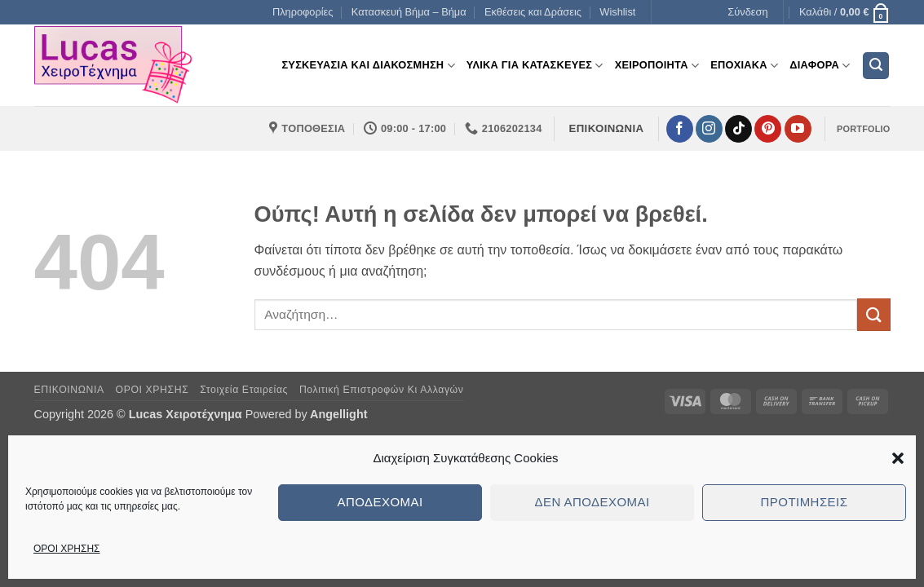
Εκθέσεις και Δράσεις (533, 12)
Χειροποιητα (657, 66)
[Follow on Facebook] (680, 129)
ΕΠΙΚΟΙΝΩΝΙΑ (69, 390)
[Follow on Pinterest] (768, 129)
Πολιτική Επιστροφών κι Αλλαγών (382, 390)
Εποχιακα (744, 66)
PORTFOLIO (863, 129)
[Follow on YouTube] (798, 129)
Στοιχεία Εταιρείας (244, 390)
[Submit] (873, 314)
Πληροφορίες (303, 12)
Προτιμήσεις (805, 502)
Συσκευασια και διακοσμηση (368, 66)
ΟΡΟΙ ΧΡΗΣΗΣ (67, 549)
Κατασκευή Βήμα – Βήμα (409, 12)
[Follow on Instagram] (709, 129)
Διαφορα (820, 66)
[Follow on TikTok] (738, 129)
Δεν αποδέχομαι (592, 502)
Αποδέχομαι (380, 502)
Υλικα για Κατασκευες (535, 66)
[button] (898, 458)
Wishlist (617, 12)
